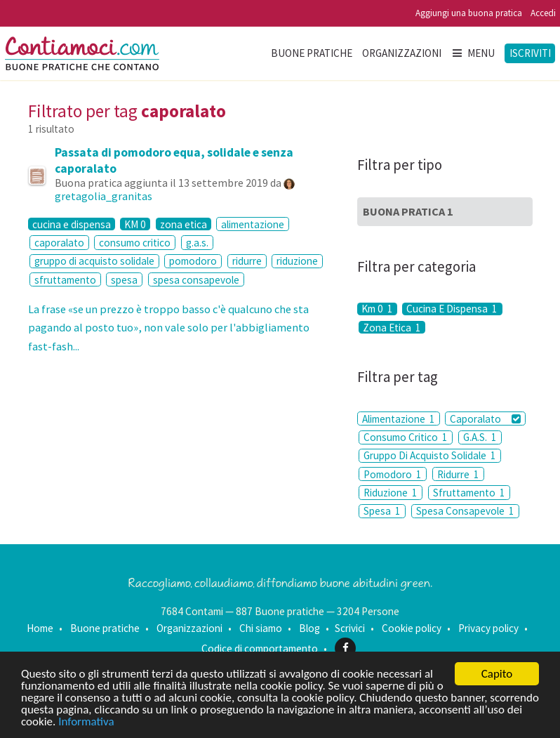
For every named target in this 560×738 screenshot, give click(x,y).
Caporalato (485, 419)
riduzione (297, 261)
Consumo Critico (406, 437)
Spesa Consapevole (465, 511)
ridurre (247, 261)
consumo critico (135, 243)
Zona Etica (392, 327)
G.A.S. (480, 437)
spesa (124, 280)
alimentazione (253, 224)
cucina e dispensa (72, 224)
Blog (309, 628)
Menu (473, 53)
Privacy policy (488, 628)
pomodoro (193, 261)
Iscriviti (530, 53)
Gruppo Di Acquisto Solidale (430, 455)
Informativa (86, 722)
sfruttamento (65, 280)
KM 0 (135, 224)
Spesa (382, 511)
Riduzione (391, 493)
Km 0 (377, 309)
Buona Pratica (408, 211)
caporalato (59, 243)
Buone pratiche (312, 53)
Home (40, 628)
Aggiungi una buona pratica (469, 13)
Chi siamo (261, 628)
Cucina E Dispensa (452, 309)
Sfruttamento (469, 493)
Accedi (543, 13)
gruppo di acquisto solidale (94, 261)
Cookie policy (412, 628)
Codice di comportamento (260, 648)
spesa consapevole (196, 280)
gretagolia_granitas (104, 196)
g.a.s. (197, 243)
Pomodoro (393, 474)
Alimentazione (399, 419)
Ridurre (458, 474)
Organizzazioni (402, 53)
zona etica (184, 224)
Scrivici (350, 628)
